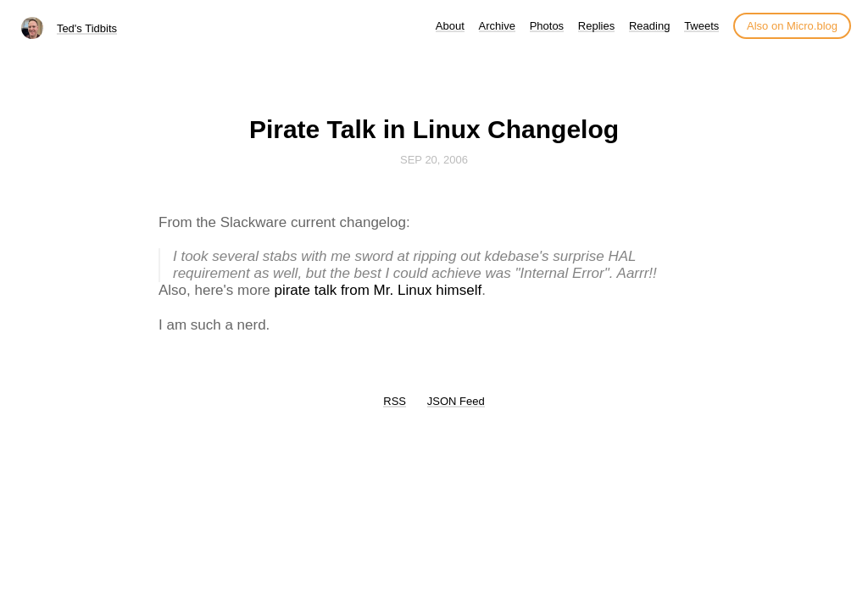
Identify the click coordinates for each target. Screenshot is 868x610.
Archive (497, 26)
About (450, 26)
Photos (547, 26)
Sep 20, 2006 (434, 160)
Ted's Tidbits (87, 28)
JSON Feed (456, 401)
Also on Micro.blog (792, 26)
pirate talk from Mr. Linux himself (378, 290)
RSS (395, 401)
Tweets (701, 26)
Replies (596, 26)
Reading (649, 26)
